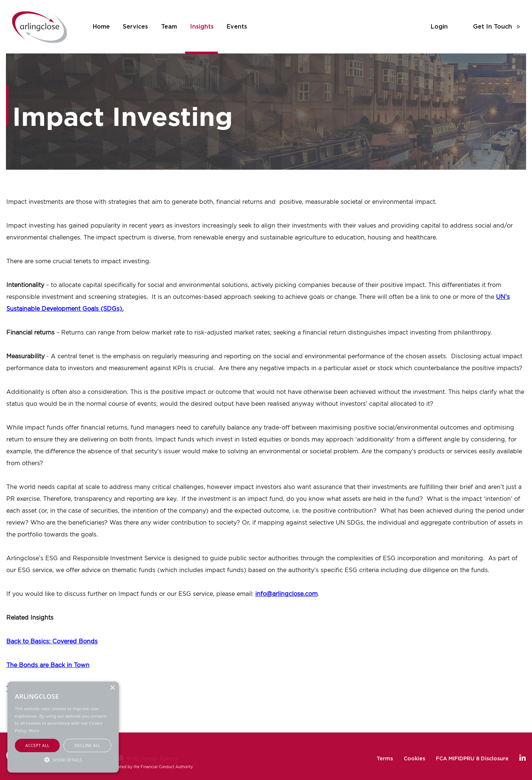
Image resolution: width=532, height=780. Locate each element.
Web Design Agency (153, 758)
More (34, 730)
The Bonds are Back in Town (48, 665)
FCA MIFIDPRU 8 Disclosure (472, 759)
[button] (63, 759)
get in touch (492, 27)
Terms (385, 759)
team (169, 27)
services (135, 27)
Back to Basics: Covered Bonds (52, 641)
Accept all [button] (37, 745)
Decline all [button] (88, 745)
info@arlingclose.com (286, 594)
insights (202, 27)
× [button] (112, 688)
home (101, 27)
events (237, 27)
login (439, 27)
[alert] (63, 727)
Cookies (414, 759)
